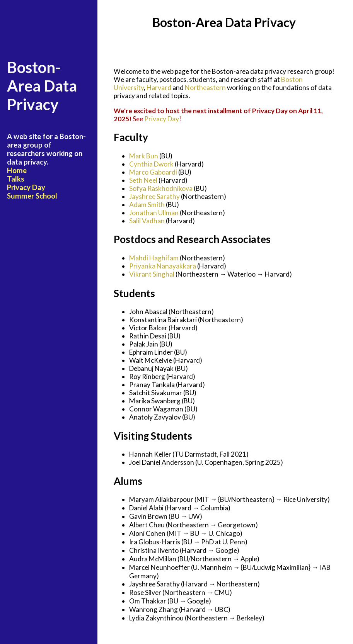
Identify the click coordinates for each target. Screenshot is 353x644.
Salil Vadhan (147, 221)
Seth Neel (143, 180)
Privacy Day (26, 187)
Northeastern (205, 88)
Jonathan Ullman (154, 213)
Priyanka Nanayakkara (163, 266)
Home (17, 170)
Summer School (32, 196)
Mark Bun (144, 156)
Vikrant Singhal (152, 274)
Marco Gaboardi (153, 172)
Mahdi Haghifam (154, 258)
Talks (16, 179)
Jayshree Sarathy (154, 196)
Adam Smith (147, 205)
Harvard (159, 88)
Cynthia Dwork (151, 164)
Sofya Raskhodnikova (161, 188)
